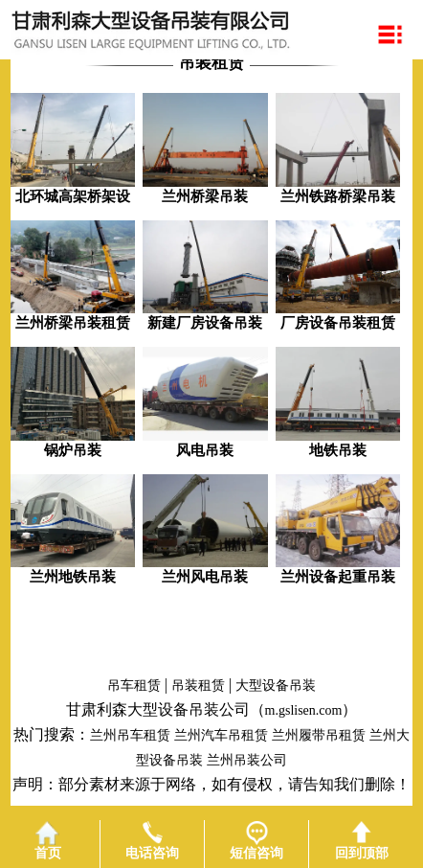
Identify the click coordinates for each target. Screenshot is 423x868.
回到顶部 (362, 841)
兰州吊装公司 (247, 760)
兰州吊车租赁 (130, 735)
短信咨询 (256, 841)
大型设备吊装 (276, 685)
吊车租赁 (134, 685)
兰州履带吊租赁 (319, 735)
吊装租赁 (198, 685)
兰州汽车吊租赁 (221, 735)
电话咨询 (152, 841)
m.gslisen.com (304, 710)
